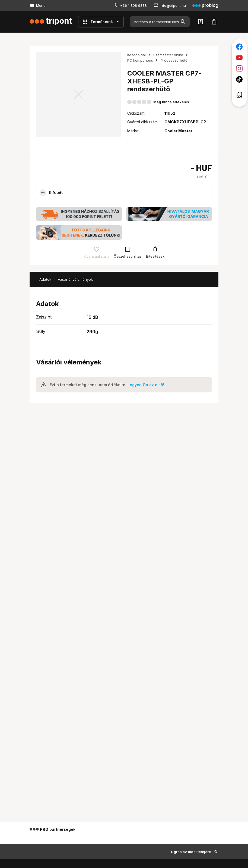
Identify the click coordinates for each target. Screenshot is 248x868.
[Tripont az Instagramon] (239, 68)
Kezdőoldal (136, 55)
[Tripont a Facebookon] (239, 47)
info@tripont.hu (173, 5)
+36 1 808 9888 (133, 5)
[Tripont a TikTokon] (239, 79)
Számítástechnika (168, 55)
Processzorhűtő (174, 60)
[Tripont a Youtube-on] (239, 58)
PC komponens (140, 60)
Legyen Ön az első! (146, 385)
